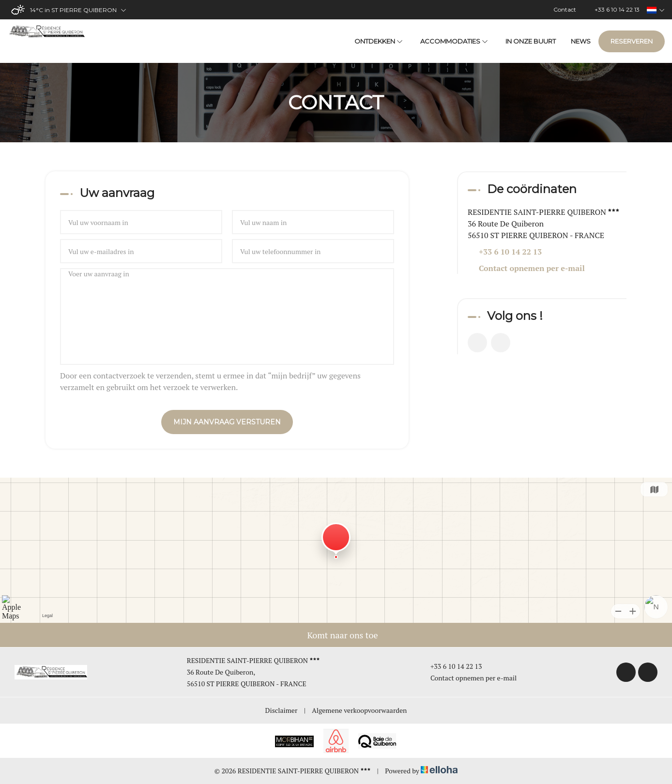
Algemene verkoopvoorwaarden (359, 710)
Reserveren (632, 41)
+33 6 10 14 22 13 (451, 666)
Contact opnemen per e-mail (532, 268)
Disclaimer (282, 710)
